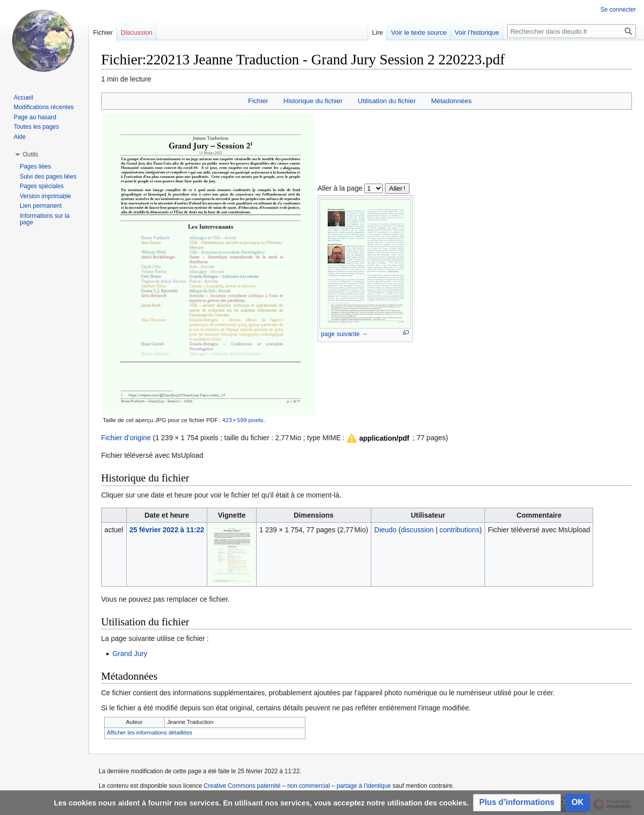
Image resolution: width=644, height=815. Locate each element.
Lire (378, 32)
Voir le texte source (419, 32)
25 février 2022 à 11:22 (167, 530)
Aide (20, 137)
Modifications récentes (44, 107)
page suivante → (344, 334)
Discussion (137, 32)
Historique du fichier (313, 101)
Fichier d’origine (126, 438)
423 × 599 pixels (243, 420)
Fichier (258, 101)
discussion (417, 530)
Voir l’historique (477, 32)
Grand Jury (130, 654)
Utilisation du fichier (387, 101)
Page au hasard (35, 117)
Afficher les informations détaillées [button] (150, 732)
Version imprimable (45, 196)
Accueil (23, 98)
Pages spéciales (42, 186)
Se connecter (618, 10)
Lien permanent (41, 206)
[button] (377, 438)
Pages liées (35, 167)
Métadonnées (452, 101)
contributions (460, 530)
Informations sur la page (45, 219)
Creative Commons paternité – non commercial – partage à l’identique (297, 786)
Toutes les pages (36, 127)
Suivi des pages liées (48, 177)
